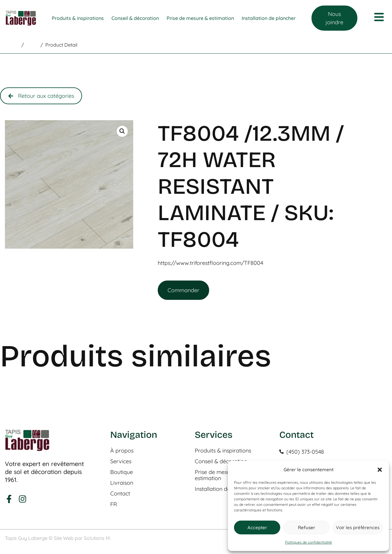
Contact (120, 494)
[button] (380, 470)
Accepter (257, 527)
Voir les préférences (358, 527)
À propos (122, 451)
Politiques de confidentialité (309, 542)
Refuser (307, 527)
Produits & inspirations (223, 451)
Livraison (122, 483)
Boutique (122, 472)
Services (121, 461)
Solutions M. (97, 538)
